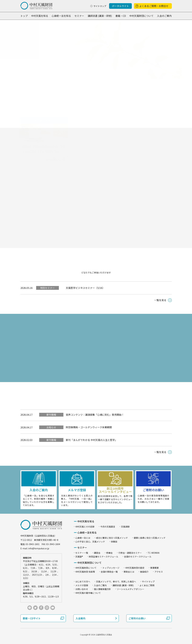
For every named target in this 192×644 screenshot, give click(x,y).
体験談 (114, 542)
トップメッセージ (111, 568)
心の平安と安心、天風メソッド (90, 542)
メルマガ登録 (82, 585)
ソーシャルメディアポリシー (130, 589)
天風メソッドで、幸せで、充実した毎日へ (116, 582)
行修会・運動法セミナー (130, 553)
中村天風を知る (40, 16)
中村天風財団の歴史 (135, 568)
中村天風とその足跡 (85, 527)
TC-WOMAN (153, 553)
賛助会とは (129, 572)
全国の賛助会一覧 (109, 572)
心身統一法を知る (61, 16)
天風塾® (79, 557)
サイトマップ (100, 6)
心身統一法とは (83, 538)
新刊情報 (51, 415)
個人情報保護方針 (102, 589)
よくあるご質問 (147, 585)
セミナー (79, 16)
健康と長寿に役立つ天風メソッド (150, 538)
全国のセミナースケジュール (138, 557)
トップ (24, 16)
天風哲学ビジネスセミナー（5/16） (85, 288)
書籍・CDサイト (32, 618)
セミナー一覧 (82, 553)
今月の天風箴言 (108, 527)
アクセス (159, 572)
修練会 (109, 553)
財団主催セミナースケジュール (103, 557)
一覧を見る (160, 300)
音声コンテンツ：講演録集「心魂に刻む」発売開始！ (95, 415)
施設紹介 (144, 572)
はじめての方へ (83, 582)
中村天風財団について (141, 16)
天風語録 (125, 527)
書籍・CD (121, 16)
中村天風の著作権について (88, 593)
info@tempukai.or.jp (39, 548)
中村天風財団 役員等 (85, 572)
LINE (30, 608)
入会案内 (80, 618)
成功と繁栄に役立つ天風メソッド (112, 538)
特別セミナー (48, 288)
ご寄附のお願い (137, 618)
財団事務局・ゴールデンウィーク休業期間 (89, 427)
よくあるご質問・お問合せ (154, 6)
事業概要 (154, 568)
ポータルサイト (120, 6)
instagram (47, 608)
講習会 (97, 553)
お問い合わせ (82, 589)
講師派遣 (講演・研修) (100, 16)
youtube (53, 608)
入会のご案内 (164, 16)
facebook (41, 608)
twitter (35, 608)
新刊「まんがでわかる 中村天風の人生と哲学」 (92, 440)
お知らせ (51, 427)
